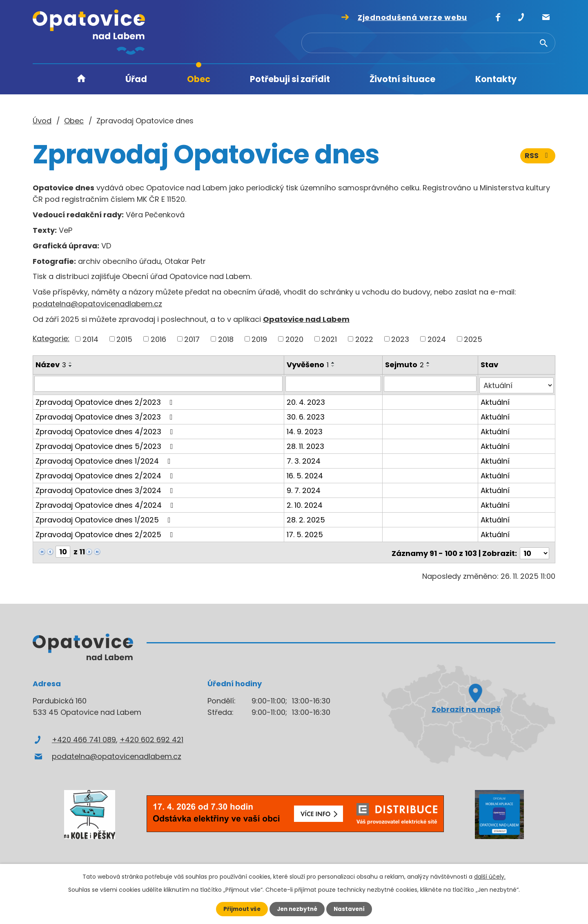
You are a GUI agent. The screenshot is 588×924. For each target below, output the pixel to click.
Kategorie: (51, 338)
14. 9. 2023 (305, 430)
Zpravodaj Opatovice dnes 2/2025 (106, 532)
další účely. (490, 876)
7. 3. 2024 (304, 459)
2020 (294, 339)
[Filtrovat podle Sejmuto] (431, 384)
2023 (400, 339)
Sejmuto (405, 365)
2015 (124, 339)
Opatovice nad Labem (306, 319)
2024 (437, 339)
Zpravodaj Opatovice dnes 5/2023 (106, 444)
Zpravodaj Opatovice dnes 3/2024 (106, 488)
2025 (473, 339)
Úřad (136, 79)
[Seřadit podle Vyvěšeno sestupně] (334, 366)
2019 (259, 339)
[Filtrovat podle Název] (159, 384)
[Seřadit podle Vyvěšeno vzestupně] (334, 363)
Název (51, 365)
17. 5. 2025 (306, 532)
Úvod (81, 79)
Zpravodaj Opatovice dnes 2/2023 (106, 400)
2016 (158, 339)
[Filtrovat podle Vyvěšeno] (334, 384)
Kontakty (496, 79)
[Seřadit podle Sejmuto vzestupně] (429, 363)
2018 (226, 339)
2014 (90, 339)
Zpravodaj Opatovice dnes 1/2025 (105, 518)
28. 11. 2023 (306, 444)
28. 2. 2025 (307, 518)
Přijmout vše (240, 909)
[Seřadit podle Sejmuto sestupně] (429, 366)
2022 (364, 339)
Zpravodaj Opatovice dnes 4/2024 (106, 503)
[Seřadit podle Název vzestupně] (71, 363)
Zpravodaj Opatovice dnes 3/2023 (106, 415)
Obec (199, 79)
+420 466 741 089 (84, 736)
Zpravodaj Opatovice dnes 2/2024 (106, 474)
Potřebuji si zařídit (290, 79)
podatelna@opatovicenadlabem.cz (97, 304)
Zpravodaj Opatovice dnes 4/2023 (106, 430)
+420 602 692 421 (151, 736)
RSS (538, 158)
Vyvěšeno (308, 365)
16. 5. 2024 (306, 474)
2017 (192, 339)
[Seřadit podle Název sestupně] (71, 366)
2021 (329, 339)
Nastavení (351, 909)
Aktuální (496, 400)
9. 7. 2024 (304, 488)
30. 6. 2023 (306, 415)
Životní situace (402, 79)
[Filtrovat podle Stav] (517, 384)
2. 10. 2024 (305, 503)
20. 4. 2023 (307, 400)
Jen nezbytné (297, 909)
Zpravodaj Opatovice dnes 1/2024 (105, 459)
